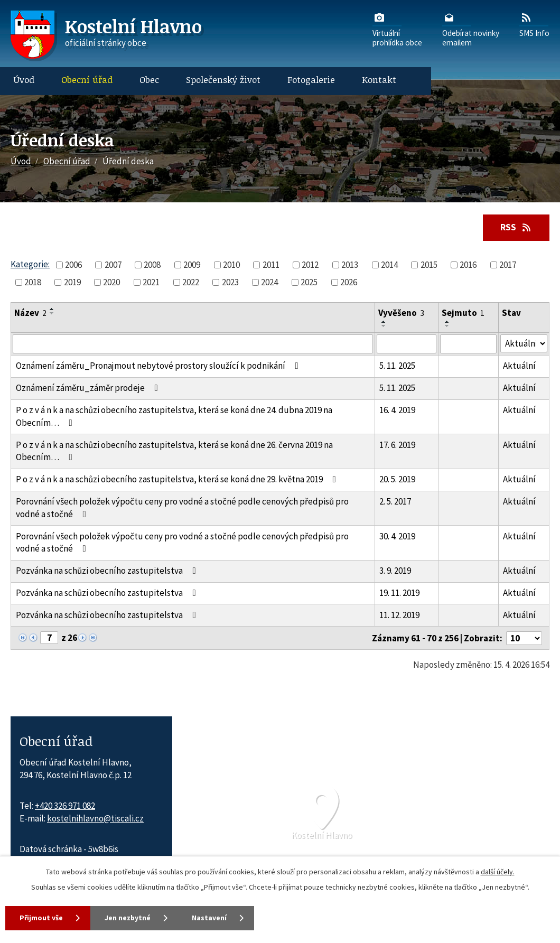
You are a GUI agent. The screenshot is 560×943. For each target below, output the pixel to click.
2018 (33, 282)
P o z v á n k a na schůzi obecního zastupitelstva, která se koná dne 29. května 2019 (178, 480)
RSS (516, 227)
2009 (192, 265)
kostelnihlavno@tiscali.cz (95, 818)
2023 (230, 282)
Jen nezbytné (132, 918)
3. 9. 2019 (395, 571)
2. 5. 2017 (395, 501)
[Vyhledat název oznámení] (193, 344)
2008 (152, 265)
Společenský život (223, 80)
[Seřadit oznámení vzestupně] (52, 310)
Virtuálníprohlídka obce (397, 29)
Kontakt (379, 80)
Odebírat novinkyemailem (471, 29)
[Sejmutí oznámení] (468, 344)
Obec (149, 80)
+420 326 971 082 (65, 806)
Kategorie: (30, 264)
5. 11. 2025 (397, 366)
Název (30, 313)
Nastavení (217, 918)
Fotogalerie (311, 80)
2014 (389, 265)
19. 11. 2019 (399, 593)
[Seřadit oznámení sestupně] (52, 314)
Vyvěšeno (401, 313)
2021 (151, 282)
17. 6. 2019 (397, 445)
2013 (350, 265)
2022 (191, 282)
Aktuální (519, 366)
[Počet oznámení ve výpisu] (524, 638)
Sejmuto (463, 313)
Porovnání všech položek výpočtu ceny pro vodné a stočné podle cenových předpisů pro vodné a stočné (182, 508)
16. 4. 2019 (397, 410)
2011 (271, 265)
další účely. (498, 872)
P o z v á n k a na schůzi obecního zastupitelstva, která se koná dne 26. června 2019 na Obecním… (174, 451)
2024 (269, 282)
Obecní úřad (87, 80)
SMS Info (534, 24)
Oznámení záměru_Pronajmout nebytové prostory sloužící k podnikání (159, 366)
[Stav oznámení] (524, 344)
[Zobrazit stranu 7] (49, 638)
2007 (113, 265)
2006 (73, 265)
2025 (309, 282)
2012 (310, 265)
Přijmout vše (42, 918)
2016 (468, 265)
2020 (111, 282)
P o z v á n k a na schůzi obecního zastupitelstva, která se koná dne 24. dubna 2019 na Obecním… (174, 416)
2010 (231, 265)
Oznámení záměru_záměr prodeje (89, 388)
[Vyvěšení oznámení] (407, 344)
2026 (349, 282)
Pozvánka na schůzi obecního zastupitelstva (108, 571)
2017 (508, 265)
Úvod (24, 80)
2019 (72, 282)
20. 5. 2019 (397, 480)
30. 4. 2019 (397, 536)
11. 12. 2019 (399, 615)
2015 (429, 265)
